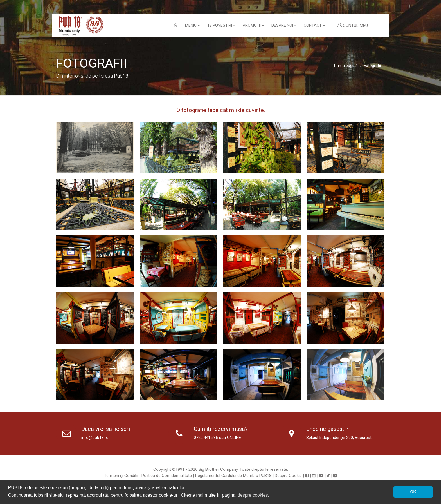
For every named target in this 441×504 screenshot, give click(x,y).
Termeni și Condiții (121, 476)
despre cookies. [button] (253, 495)
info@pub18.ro (95, 438)
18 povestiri (221, 25)
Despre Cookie (288, 476)
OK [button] (413, 492)
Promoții (253, 25)
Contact (314, 25)
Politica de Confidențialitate (167, 476)
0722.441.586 (206, 438)
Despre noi (284, 25)
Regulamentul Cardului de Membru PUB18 (233, 476)
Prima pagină (346, 66)
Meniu (193, 25)
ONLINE (234, 438)
